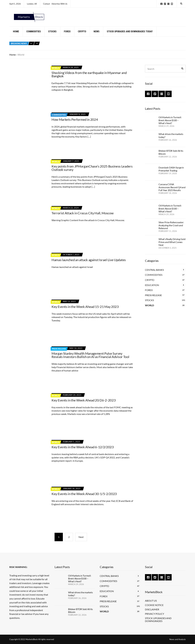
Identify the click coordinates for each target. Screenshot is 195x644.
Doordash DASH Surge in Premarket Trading (171, 173)
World (56, 72)
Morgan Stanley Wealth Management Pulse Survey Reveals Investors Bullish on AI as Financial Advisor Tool (90, 359)
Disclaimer (152, 609)
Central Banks (154, 273)
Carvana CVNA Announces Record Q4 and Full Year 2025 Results (172, 191)
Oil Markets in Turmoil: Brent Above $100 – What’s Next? (170, 124)
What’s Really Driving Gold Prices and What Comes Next (172, 246)
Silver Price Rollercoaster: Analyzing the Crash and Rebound (171, 229)
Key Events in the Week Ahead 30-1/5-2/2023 (84, 497)
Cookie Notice (154, 605)
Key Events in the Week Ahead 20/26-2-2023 (84, 404)
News (97, 35)
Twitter (165, 4)
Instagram (168, 4)
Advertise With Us (59, 4)
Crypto (82, 35)
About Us (151, 601)
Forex (67, 35)
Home (16, 35)
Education (152, 289)
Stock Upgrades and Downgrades (158, 620)
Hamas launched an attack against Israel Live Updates (89, 263)
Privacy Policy (155, 614)
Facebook (161, 4)
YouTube (172, 4)
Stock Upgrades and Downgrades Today (130, 35)
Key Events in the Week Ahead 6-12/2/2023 (83, 451)
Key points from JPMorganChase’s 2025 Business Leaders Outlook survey (92, 172)
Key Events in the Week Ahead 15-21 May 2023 (85, 310)
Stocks (52, 35)
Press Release (59, 353)
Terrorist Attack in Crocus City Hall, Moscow (83, 217)
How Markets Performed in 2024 (75, 123)
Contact (47, 4)
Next (81, 541)
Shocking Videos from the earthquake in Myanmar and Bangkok (89, 78)
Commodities (34, 35)
